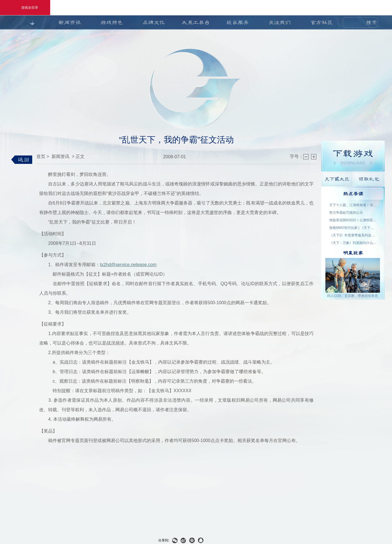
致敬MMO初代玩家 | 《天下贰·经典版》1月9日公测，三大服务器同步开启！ (353, 228)
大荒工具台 (196, 22)
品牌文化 (154, 22)
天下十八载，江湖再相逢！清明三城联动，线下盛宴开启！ (353, 205)
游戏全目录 (25, 8)
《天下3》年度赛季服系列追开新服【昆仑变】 (353, 235)
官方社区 (322, 22)
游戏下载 (353, 156)
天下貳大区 (337, 179)
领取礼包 (369, 179)
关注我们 (280, 22)
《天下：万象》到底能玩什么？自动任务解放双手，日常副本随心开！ (353, 243)
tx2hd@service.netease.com (128, 265)
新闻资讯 (70, 22)
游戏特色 (112, 22)
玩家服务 (238, 22)
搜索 (372, 22)
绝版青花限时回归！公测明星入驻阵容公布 (353, 220)
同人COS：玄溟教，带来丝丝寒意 (353, 296)
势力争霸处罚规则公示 (346, 213)
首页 (41, 156)
